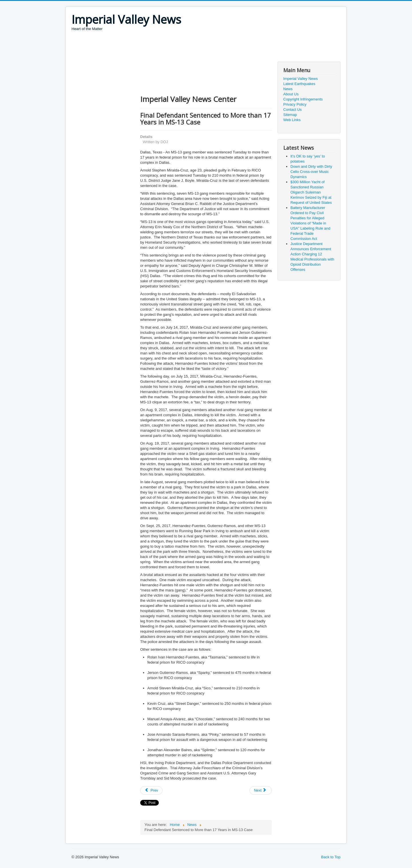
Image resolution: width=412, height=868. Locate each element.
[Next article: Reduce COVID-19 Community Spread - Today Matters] (261, 790)
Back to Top (331, 857)
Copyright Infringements (303, 99)
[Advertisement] (176, 47)
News (288, 89)
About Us (291, 94)
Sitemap (290, 115)
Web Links (292, 120)
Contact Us (292, 110)
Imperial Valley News (300, 79)
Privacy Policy (295, 104)
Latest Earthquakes (299, 84)
